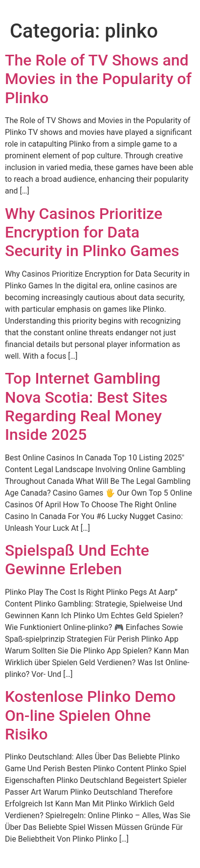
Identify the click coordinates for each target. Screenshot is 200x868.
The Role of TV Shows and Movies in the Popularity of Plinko (98, 79)
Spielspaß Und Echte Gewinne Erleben (77, 560)
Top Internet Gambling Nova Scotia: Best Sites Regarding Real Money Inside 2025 (86, 406)
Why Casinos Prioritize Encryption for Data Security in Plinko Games (92, 232)
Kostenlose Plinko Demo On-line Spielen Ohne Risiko (90, 715)
